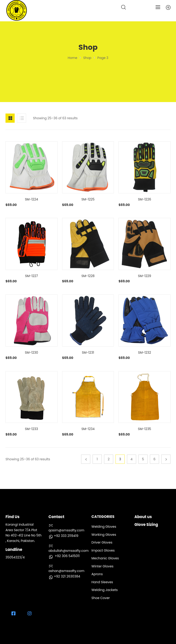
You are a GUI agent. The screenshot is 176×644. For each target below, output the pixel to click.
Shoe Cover (101, 598)
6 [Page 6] (155, 459)
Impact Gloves (103, 550)
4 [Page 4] (132, 459)
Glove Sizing (146, 525)
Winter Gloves (102, 566)
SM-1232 (144, 353)
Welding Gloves (104, 527)
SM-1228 (88, 276)
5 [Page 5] (143, 459)
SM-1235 (145, 429)
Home (72, 58)
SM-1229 (144, 276)
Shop (87, 58)
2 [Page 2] (109, 459)
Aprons (97, 574)
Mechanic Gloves (105, 558)
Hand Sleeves (102, 582)
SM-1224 (32, 199)
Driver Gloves (102, 542)
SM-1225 (88, 199)
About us (143, 517)
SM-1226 (144, 199)
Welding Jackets (105, 590)
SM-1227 (31, 276)
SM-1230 (32, 353)
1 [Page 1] (97, 459)
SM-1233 (32, 429)
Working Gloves (104, 535)
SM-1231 (88, 353)
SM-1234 (88, 429)
